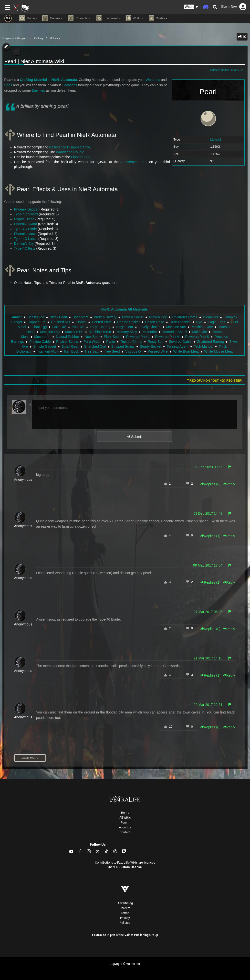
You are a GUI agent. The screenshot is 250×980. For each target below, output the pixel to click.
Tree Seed (112, 351)
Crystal (81, 322)
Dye (199, 322)
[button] (191, 7)
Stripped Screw (123, 346)
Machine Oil (74, 332)
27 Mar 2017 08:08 (208, 612)
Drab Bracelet (180, 322)
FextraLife (99, 935)
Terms (125, 913)
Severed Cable (180, 342)
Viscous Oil (134, 351)
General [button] (52, 18)
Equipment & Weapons (15, 38)
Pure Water (92, 342)
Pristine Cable (40, 342)
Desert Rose (155, 322)
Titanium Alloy (47, 351)
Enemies (38, 90)
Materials (55, 38)
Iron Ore (78, 327)
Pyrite (111, 342)
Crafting (38, 38)
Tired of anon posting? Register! (215, 381)
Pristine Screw (67, 342)
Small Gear (70, 346)
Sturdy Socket (151, 346)
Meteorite (150, 332)
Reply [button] (229, 484)
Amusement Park (134, 162)
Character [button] (79, 18)
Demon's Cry (24, 244)
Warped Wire (158, 351)
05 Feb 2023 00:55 (208, 467)
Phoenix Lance (26, 234)
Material (216, 140)
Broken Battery (105, 317)
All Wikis (125, 818)
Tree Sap (91, 351)
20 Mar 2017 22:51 (208, 705)
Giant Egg (39, 327)
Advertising (125, 903)
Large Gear (125, 327)
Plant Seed (112, 337)
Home (125, 813)
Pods (8, 85)
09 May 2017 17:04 (208, 565)
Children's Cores (185, 317)
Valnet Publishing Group (141, 935)
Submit (134, 437)
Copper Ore (36, 322)
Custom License (130, 867)
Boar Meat (80, 317)
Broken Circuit (133, 317)
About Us (125, 827)
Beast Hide (36, 317)
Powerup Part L (138, 337)
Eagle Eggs (217, 322)
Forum (125, 823)
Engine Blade (24, 219)
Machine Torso (100, 332)
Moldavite (199, 332)
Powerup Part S (197, 337)
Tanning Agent (178, 346)
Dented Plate (102, 322)
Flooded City (81, 157)
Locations (70, 85)
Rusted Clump (131, 342)
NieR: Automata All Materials (125, 309)
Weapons (153, 80)
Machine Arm (176, 327)
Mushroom (42, 337)
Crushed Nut (61, 322)
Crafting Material (33, 80)
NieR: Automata (64, 80)
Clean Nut (210, 317)
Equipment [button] (108, 18)
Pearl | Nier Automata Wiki (34, 61)
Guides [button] (158, 18)
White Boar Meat (186, 351)
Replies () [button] (210, 484)
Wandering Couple (70, 152)
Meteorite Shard (175, 332)
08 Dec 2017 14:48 (208, 513)
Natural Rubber (68, 337)
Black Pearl (58, 317)
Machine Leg (50, 332)
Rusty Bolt (156, 342)
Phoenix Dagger (26, 209)
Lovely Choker (150, 327)
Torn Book (71, 351)
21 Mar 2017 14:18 (208, 658)
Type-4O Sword (26, 214)
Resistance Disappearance (69, 147)
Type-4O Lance (26, 239)
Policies (125, 923)
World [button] (134, 18)
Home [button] (28, 18)
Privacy (125, 918)
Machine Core (202, 327)
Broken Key (158, 317)
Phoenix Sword (26, 224)
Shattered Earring (210, 342)
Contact (125, 832)
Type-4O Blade (26, 229)
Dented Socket (128, 322)
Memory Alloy (127, 332)
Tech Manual (203, 346)
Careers (125, 908)
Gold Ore (59, 327)
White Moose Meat (218, 351)
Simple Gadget (45, 346)
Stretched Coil (95, 346)
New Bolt (92, 337)
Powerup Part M (167, 337)
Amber (17, 317)
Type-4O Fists (25, 248)
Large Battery (100, 327)
